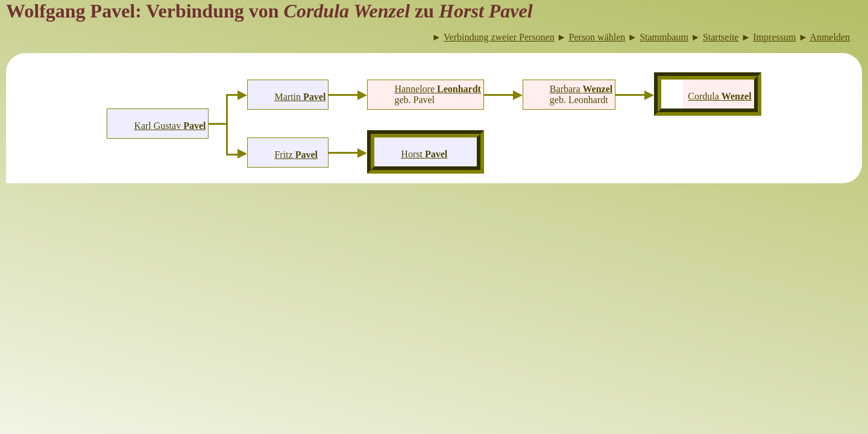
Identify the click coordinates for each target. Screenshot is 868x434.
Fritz (296, 155)
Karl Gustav (170, 126)
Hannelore (438, 89)
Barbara (581, 89)
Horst (424, 154)
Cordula (719, 96)
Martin (300, 97)
